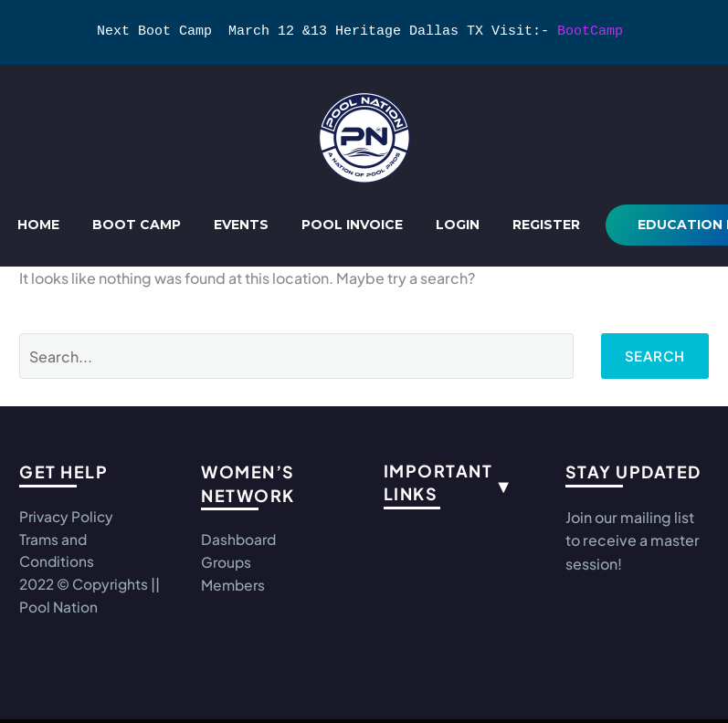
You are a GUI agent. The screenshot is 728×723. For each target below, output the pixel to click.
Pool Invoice (352, 225)
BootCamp (590, 32)
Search (652, 356)
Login (458, 225)
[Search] (294, 356)
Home (38, 225)
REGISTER (546, 225)
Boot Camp (137, 225)
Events (241, 225)
